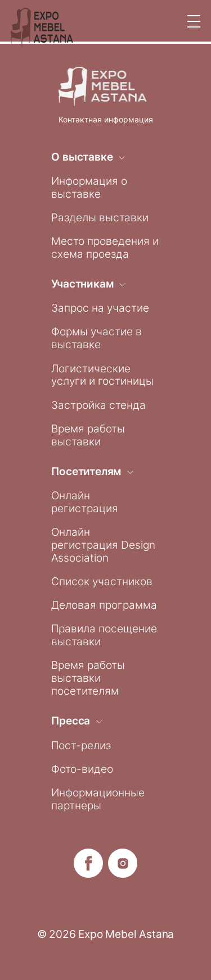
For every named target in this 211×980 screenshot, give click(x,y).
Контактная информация (106, 117)
